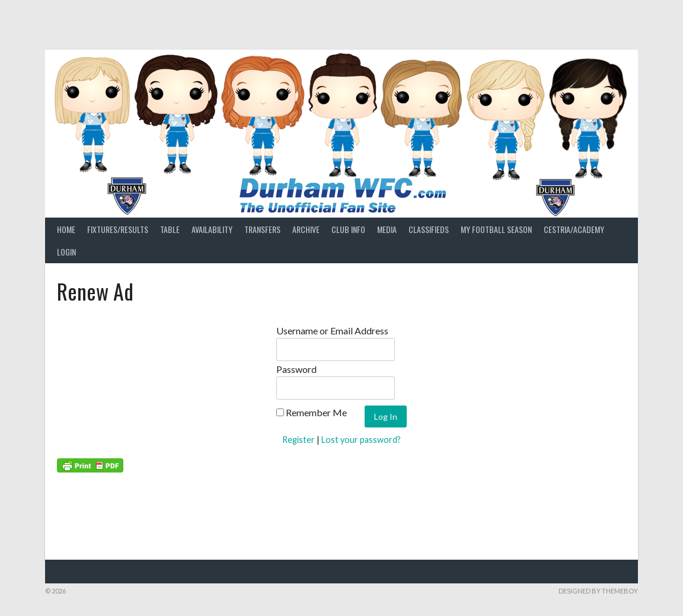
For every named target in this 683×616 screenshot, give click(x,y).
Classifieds (429, 229)
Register (299, 440)
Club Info (348, 229)
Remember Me (312, 412)
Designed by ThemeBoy (598, 591)
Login (66, 252)
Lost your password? (361, 440)
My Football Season (496, 229)
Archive (306, 229)
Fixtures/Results (118, 229)
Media (387, 229)
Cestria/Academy (574, 229)
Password (296, 369)
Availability (212, 229)
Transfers (262, 229)
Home (66, 229)
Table (170, 229)
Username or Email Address (332, 331)
